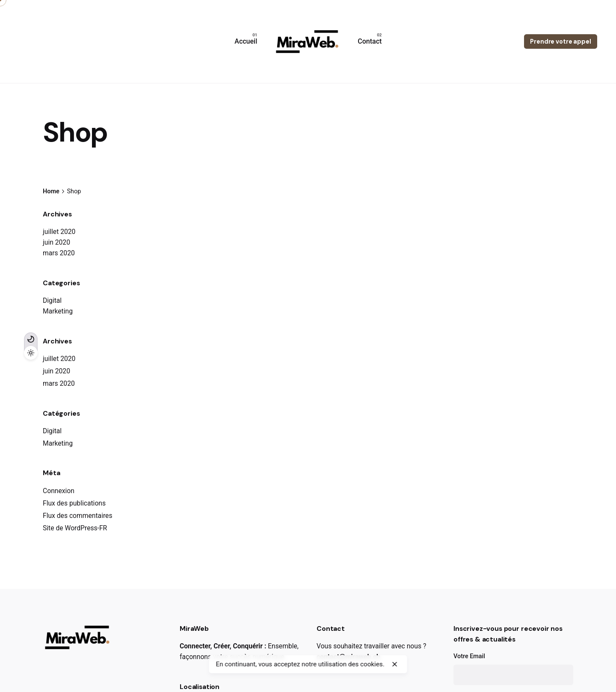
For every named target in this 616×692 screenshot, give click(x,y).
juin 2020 (56, 242)
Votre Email (513, 669)
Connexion (59, 491)
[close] (395, 664)
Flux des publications (74, 503)
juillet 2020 (59, 232)
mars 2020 (59, 253)
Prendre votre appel (560, 41)
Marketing (58, 311)
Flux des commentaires (78, 516)
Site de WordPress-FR (75, 528)
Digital (52, 300)
